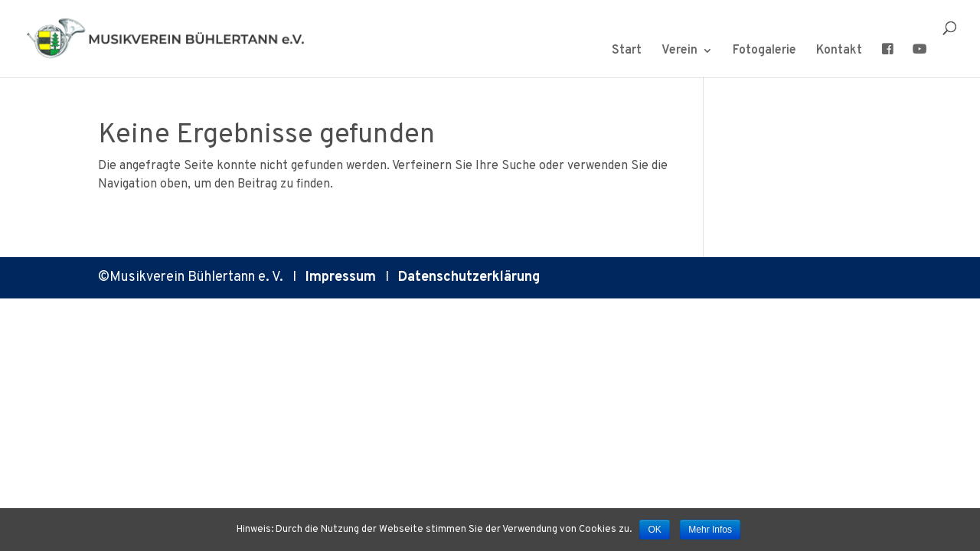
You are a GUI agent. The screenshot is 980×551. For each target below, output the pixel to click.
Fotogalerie (764, 52)
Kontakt (839, 52)
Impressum (341, 277)
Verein (679, 52)
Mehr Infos (710, 530)
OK (654, 530)
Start (627, 52)
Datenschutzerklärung (469, 277)
